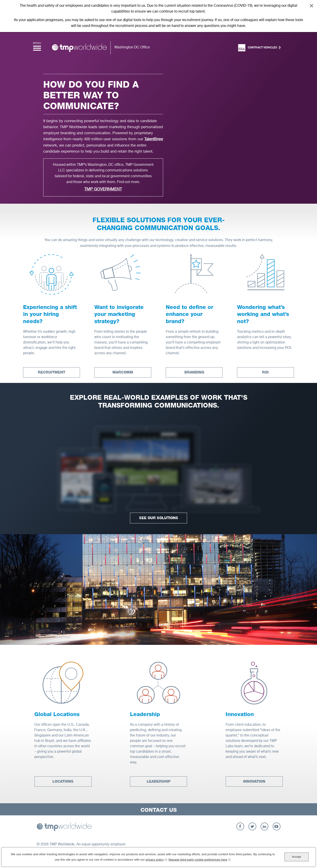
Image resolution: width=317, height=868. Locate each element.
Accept (296, 857)
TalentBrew (154, 139)
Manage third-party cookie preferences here (199, 859)
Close (311, 6)
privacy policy (156, 859)
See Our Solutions (159, 518)
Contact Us (159, 810)
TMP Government (103, 189)
